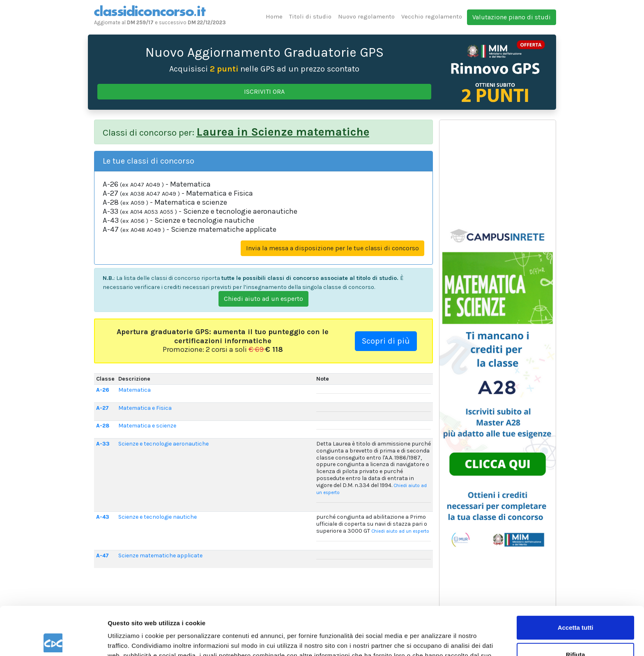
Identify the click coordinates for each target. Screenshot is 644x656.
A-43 (103, 517)
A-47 (102, 556)
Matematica (135, 390)
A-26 (103, 390)
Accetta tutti (576, 579)
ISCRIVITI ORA (264, 91)
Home (274, 16)
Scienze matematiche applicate (160, 556)
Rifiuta (576, 606)
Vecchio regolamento (432, 16)
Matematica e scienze (147, 426)
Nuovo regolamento (366, 16)
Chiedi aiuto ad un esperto (263, 299)
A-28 (103, 426)
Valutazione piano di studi (512, 17)
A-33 (103, 444)
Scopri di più (386, 341)
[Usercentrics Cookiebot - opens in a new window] (53, 640)
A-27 (102, 408)
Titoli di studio (310, 16)
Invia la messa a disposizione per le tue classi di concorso (332, 248)
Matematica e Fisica (145, 408)
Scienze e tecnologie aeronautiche (163, 444)
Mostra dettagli (130, 640)
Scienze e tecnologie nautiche (158, 517)
